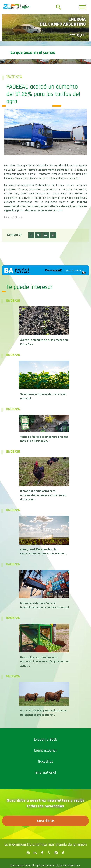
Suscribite (46, 821)
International (46, 773)
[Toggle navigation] (83, 7)
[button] (31, 235)
